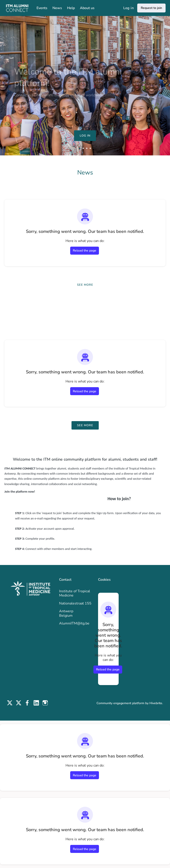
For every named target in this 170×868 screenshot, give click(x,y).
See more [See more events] (85, 425)
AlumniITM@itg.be (74, 623)
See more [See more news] (85, 285)
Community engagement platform (120, 703)
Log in (128, 8)
